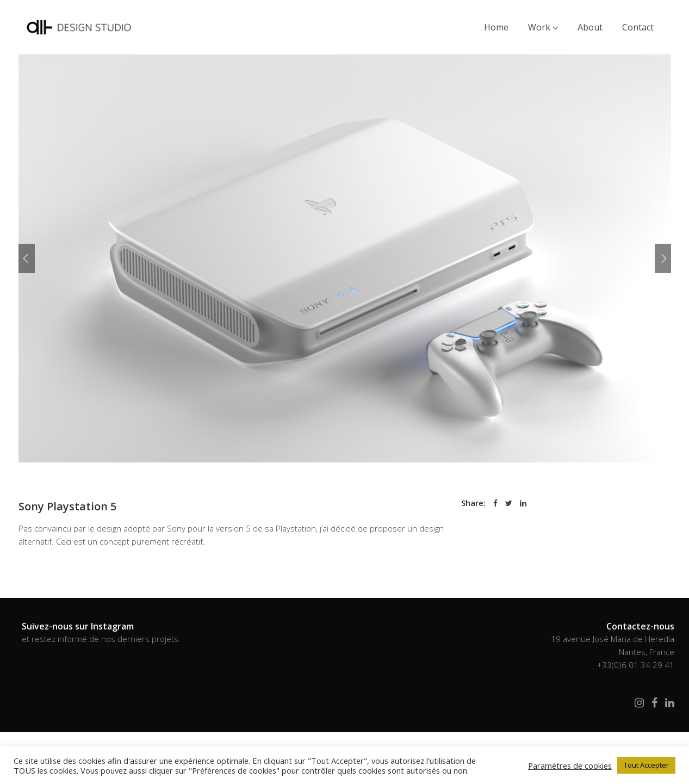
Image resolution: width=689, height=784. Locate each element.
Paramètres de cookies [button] (570, 766)
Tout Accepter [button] (646, 765)
